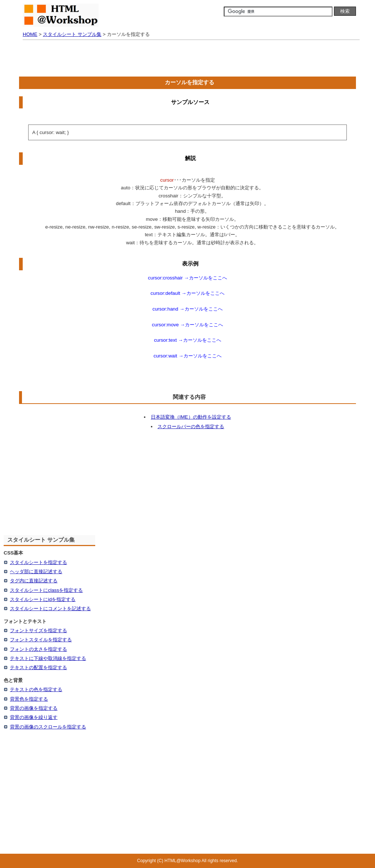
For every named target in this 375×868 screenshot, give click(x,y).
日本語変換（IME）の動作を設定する (191, 417)
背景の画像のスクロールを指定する (48, 727)
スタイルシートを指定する (38, 562)
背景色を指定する (29, 699)
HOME (30, 34)
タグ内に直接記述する (34, 581)
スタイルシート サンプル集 (72, 34)
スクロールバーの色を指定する (191, 426)
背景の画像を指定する (34, 708)
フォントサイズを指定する (38, 630)
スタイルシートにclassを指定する (46, 590)
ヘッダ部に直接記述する (36, 572)
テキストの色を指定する (36, 689)
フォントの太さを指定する (38, 649)
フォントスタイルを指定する (41, 640)
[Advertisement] (187, 60)
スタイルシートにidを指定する (43, 599)
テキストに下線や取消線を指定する (48, 658)
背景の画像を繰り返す (34, 717)
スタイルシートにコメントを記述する (50, 609)
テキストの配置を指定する (38, 667)
